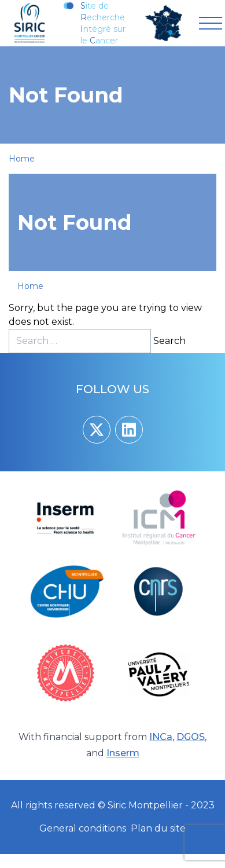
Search (169, 341)
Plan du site (158, 828)
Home (22, 159)
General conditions (83, 828)
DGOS (191, 737)
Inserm (123, 753)
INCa (161, 737)
